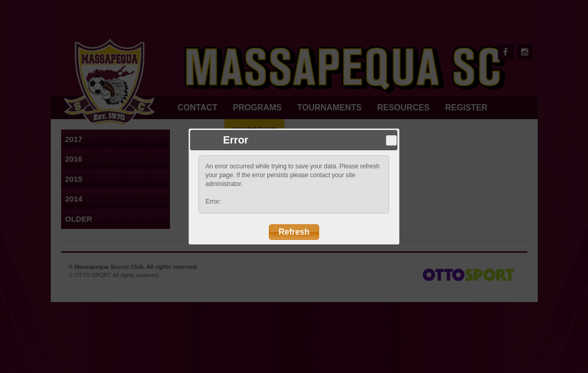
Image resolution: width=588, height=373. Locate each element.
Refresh (294, 232)
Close (392, 140)
